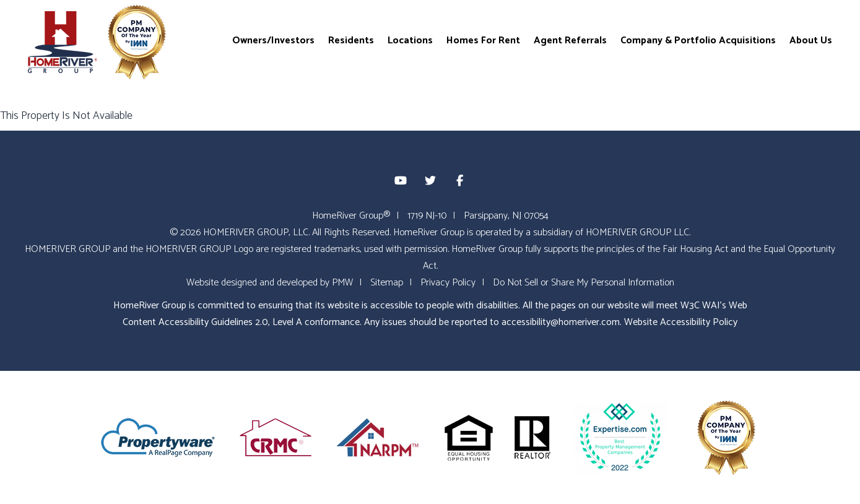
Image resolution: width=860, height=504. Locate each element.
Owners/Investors (273, 40)
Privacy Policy (448, 283)
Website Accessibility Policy (681, 322)
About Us (811, 40)
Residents (351, 40)
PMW (342, 283)
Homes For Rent (483, 40)
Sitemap (387, 283)
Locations (410, 40)
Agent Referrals (570, 40)
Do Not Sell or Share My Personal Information (584, 283)
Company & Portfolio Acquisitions (698, 40)
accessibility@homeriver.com (561, 322)
